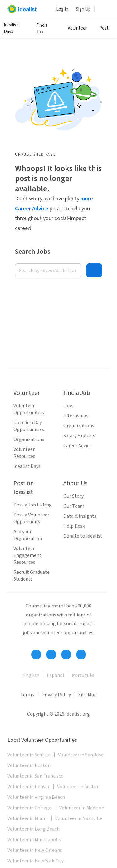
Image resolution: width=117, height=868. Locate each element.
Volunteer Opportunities (29, 409)
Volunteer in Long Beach (34, 829)
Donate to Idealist (83, 536)
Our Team (74, 506)
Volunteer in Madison (82, 808)
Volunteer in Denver (29, 787)
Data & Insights (80, 516)
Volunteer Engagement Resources (27, 555)
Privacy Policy (56, 695)
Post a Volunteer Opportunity (31, 518)
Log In (62, 9)
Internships (76, 416)
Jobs (68, 406)
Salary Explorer (80, 436)
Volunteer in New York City (36, 861)
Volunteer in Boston (29, 765)
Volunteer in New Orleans (35, 850)
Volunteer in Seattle (29, 755)
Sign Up (83, 9)
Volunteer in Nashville (79, 818)
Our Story (73, 496)
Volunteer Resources (24, 453)
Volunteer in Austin (78, 787)
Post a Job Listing (33, 505)
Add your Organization (28, 535)
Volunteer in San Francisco (36, 776)
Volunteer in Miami (28, 818)
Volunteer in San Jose (81, 755)
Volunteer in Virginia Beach (36, 797)
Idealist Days (11, 28)
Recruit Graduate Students (32, 576)
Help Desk (74, 526)
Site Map (88, 695)
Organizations (29, 439)
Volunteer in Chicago (30, 808)
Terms (27, 695)
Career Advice (78, 446)
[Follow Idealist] (36, 655)
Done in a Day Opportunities (29, 426)
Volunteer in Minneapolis (34, 840)
